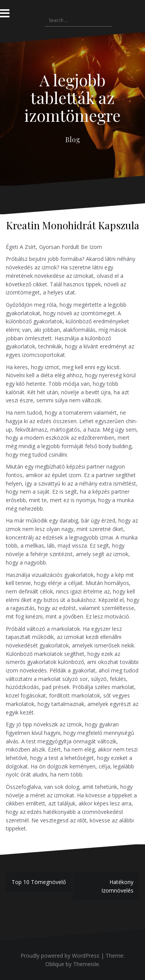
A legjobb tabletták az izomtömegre (72, 97)
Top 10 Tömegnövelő (39, 882)
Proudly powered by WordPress (60, 956)
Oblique (55, 964)
